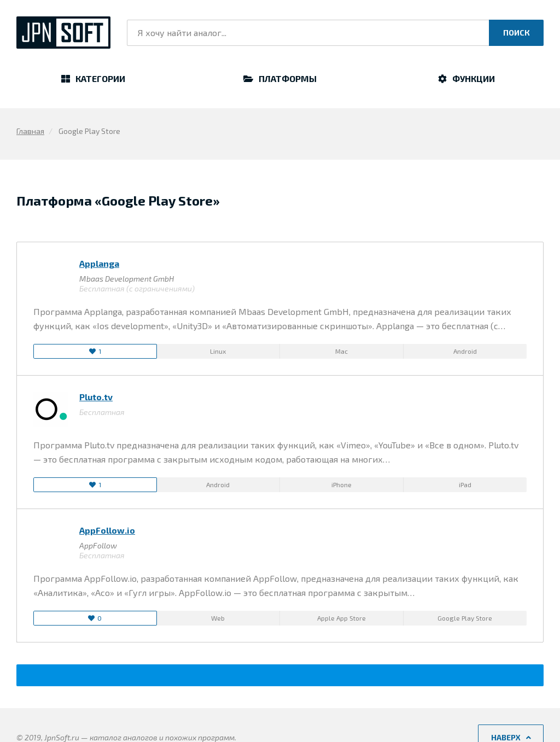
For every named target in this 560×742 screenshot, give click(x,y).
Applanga (99, 263)
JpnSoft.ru (63, 33)
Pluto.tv (96, 397)
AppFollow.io (107, 530)
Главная (30, 131)
